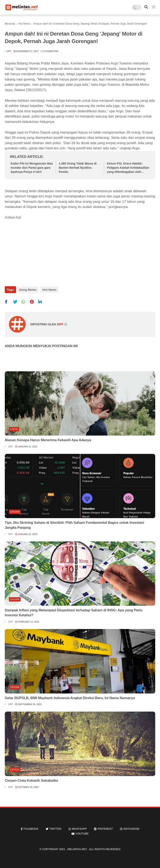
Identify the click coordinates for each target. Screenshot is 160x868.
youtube (82, 833)
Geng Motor (28, 290)
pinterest (105, 828)
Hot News (24, 24)
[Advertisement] (36, 250)
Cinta (14, 428)
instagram (131, 828)
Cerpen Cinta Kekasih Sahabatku (31, 779)
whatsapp (79, 828)
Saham (15, 511)
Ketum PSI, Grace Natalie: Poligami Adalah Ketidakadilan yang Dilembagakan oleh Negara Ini (128, 168)
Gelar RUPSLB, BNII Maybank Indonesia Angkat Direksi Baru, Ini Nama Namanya (70, 697)
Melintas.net (78, 848)
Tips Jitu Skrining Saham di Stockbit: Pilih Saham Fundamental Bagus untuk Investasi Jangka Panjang (74, 524)
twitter (55, 828)
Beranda (10, 24)
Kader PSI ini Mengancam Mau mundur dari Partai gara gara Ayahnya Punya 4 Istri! (32, 168)
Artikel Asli (13, 217)
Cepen (15, 769)
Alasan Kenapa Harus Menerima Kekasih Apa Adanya (48, 439)
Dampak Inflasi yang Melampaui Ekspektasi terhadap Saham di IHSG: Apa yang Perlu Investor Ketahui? (74, 612)
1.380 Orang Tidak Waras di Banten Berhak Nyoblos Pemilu (78, 168)
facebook (31, 828)
